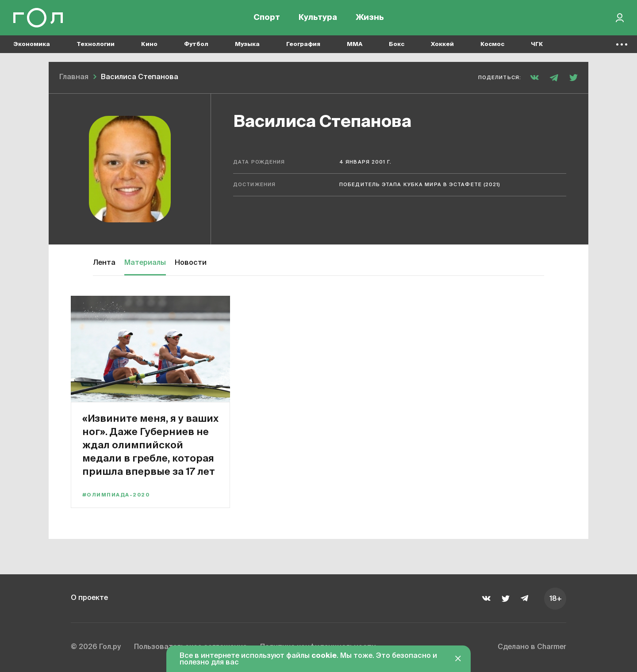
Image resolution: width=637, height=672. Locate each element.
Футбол (196, 44)
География (303, 44)
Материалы (145, 263)
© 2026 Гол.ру (96, 647)
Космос (492, 44)
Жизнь (370, 18)
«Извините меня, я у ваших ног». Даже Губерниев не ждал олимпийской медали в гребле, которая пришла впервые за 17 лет (150, 445)
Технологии (96, 44)
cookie (324, 656)
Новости (191, 263)
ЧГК (537, 44)
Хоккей (442, 44)
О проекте (89, 598)
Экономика (32, 44)
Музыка (247, 44)
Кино (149, 44)
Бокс (397, 44)
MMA (355, 44)
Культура (318, 18)
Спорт (267, 18)
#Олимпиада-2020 (116, 495)
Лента (104, 263)
